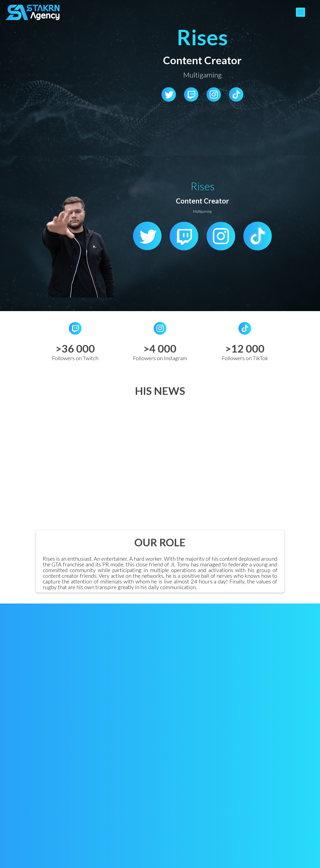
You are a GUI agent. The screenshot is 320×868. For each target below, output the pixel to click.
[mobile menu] (300, 12)
